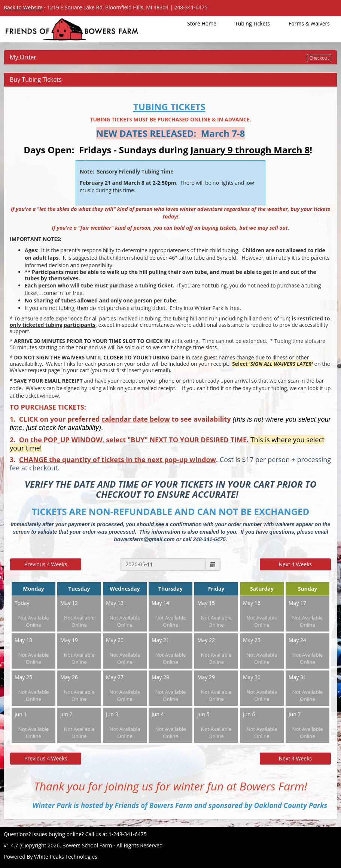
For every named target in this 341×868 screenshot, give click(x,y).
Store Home (202, 23)
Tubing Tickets (252, 23)
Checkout (319, 58)
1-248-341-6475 (128, 834)
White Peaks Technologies (66, 857)
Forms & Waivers (309, 23)
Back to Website (23, 7)
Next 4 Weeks (296, 564)
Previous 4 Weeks (46, 564)
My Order (23, 57)
